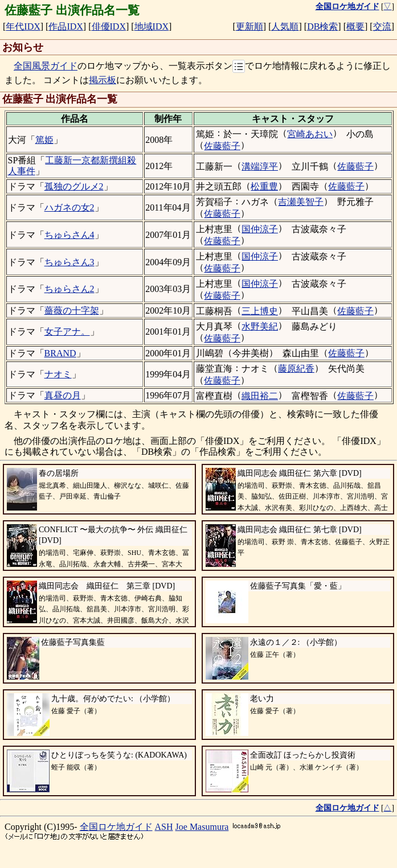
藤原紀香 (296, 369)
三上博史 (260, 311)
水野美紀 (260, 326)
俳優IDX (109, 26)
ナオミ (58, 374)
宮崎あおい (310, 134)
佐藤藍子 (222, 146)
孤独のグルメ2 (74, 186)
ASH (164, 827)
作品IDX (66, 26)
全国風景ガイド (46, 66)
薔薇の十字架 (72, 310)
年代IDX (23, 26)
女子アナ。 (67, 332)
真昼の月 (63, 395)
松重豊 (264, 186)
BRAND (60, 353)
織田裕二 (260, 396)
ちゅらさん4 (69, 235)
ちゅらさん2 (69, 289)
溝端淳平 (260, 166)
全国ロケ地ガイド (116, 827)
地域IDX (152, 26)
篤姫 (44, 140)
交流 (382, 26)
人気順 (285, 26)
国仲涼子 (260, 229)
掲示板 (103, 80)
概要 (355, 26)
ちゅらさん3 (69, 262)
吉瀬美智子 (301, 202)
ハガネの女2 (69, 207)
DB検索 (322, 26)
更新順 (249, 26)
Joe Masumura (202, 827)
